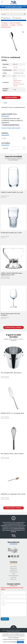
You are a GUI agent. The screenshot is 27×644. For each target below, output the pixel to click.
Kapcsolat (14, 579)
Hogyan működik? (13, 576)
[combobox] (13, 148)
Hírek (13, 574)
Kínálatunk (13, 569)
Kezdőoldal (4, 23)
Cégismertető (14, 570)
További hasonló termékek (14, 328)
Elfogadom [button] (20, 642)
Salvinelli (13, 25)
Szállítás (13, 578)
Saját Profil (14, 567)
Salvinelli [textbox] (13, 148)
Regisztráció (18, 18)
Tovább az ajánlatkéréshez (11, 125)
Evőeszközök (5, 25)
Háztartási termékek (19, 84)
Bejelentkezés (7, 18)
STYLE (15, 70)
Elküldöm (5, 619)
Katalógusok (13, 572)
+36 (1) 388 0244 (6, 10)
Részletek (14, 642)
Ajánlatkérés (11, 98)
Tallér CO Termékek (15, 23)
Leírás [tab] (5, 103)
